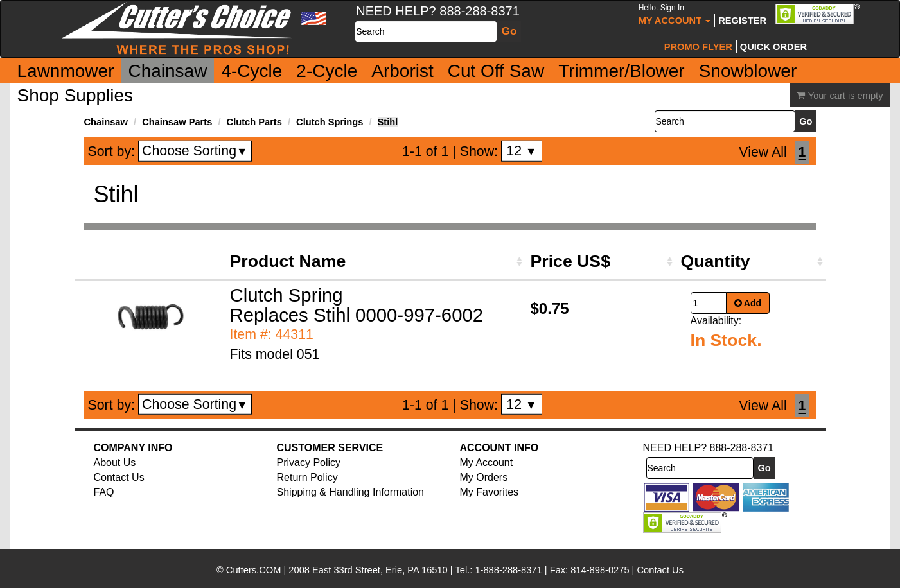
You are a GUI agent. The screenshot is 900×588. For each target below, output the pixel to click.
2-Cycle (327, 71)
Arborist (402, 71)
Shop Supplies (75, 95)
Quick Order (773, 47)
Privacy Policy (309, 463)
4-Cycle (251, 71)
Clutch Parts (254, 122)
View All (763, 152)
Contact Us (119, 477)
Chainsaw (167, 71)
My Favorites (490, 492)
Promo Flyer (698, 47)
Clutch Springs (330, 122)
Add (748, 303)
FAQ (104, 492)
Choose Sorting (195, 151)
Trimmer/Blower (622, 71)
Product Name (288, 261)
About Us (115, 463)
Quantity (716, 261)
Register (742, 21)
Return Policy (307, 477)
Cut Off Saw (496, 71)
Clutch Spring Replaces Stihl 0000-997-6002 (357, 305)
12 (521, 151)
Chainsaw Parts (177, 122)
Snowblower (748, 71)
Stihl (388, 122)
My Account (675, 14)
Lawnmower (66, 71)
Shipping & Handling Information (350, 492)
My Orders (484, 477)
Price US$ (570, 261)
